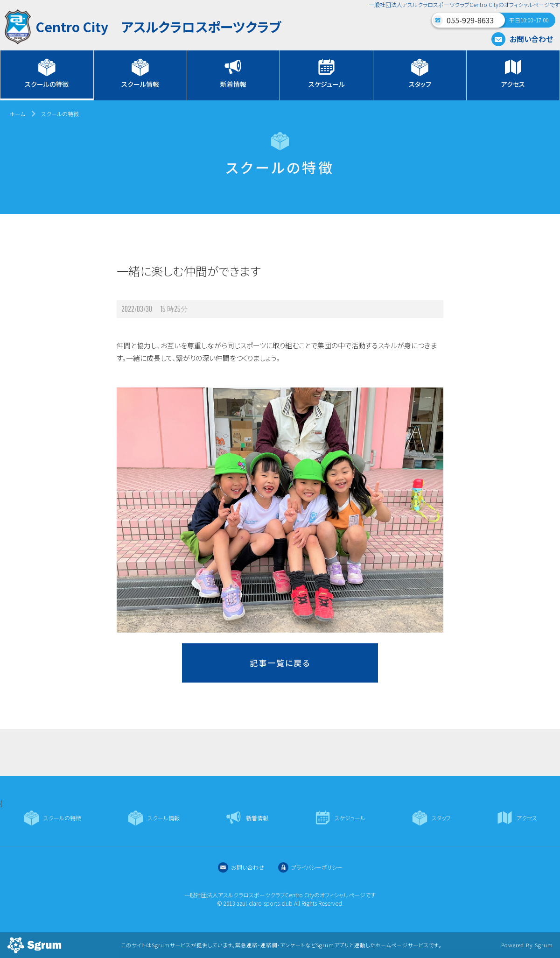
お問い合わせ (522, 39)
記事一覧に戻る (280, 663)
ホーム (17, 114)
